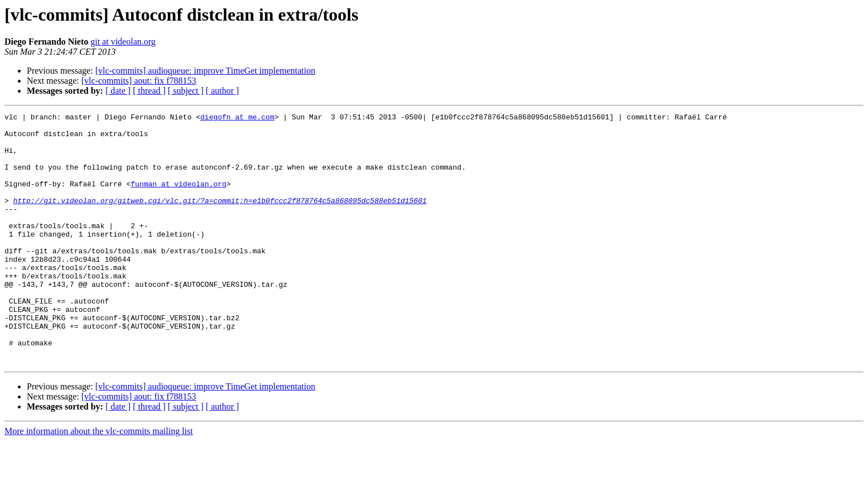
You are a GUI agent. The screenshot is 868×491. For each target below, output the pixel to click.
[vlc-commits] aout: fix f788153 (139, 81)
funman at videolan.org (179, 199)
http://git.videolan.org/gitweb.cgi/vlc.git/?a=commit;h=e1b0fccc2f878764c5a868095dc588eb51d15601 (220, 219)
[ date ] (118, 91)
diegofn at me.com (237, 118)
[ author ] (223, 91)
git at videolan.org (123, 42)
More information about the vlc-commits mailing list (99, 481)
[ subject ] (186, 91)
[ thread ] (149, 91)
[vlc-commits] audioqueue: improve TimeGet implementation (206, 71)
